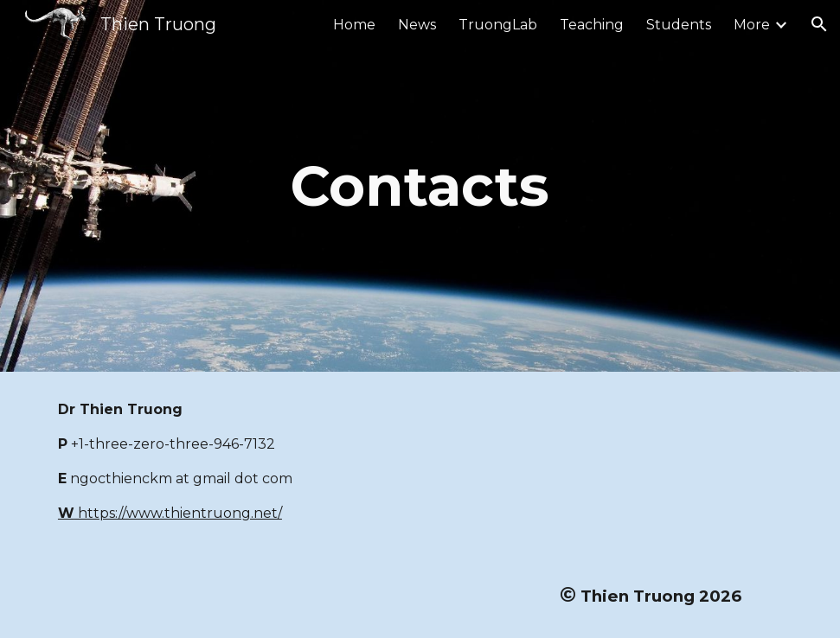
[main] (420, 186)
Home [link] (354, 25)
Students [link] (679, 25)
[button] (819, 24)
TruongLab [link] (498, 25)
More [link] (752, 25)
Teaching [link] (592, 25)
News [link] (417, 25)
